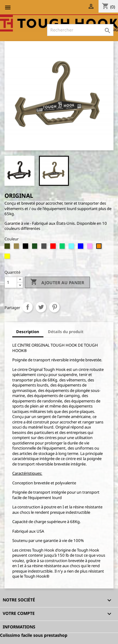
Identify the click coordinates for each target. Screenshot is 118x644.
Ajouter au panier (57, 282)
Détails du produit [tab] (66, 332)
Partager (27, 307)
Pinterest (54, 307)
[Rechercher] (80, 30)
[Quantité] (11, 283)
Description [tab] (28, 332)
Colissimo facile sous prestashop (34, 635)
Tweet (41, 307)
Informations (19, 627)
